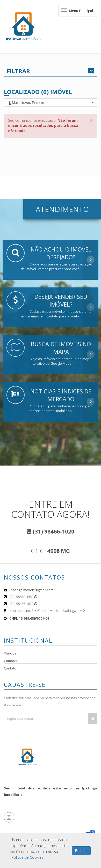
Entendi (81, 851)
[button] (51, 103)
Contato (10, 668)
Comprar (11, 661)
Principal (11, 653)
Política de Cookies (27, 857)
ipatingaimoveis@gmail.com (32, 590)
